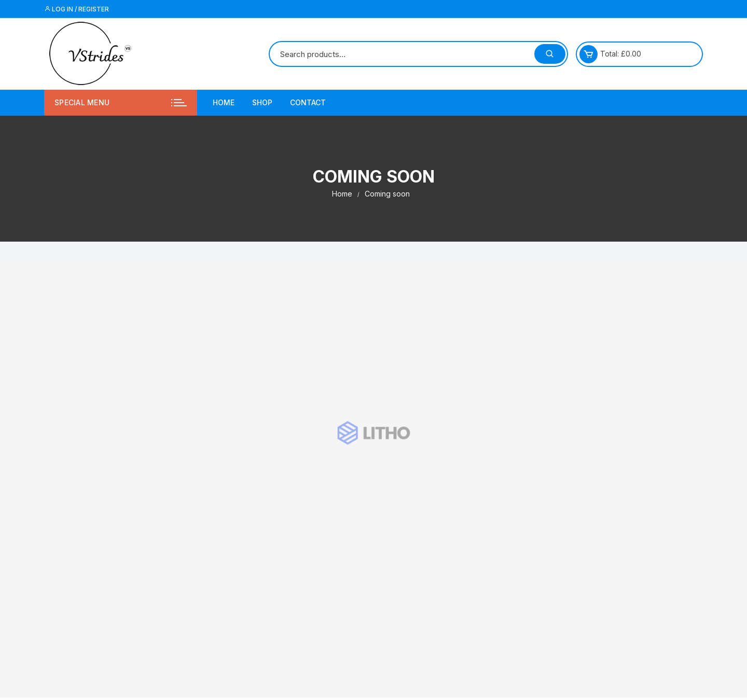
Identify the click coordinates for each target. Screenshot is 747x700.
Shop (262, 102)
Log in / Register (77, 9)
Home (224, 102)
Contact (308, 102)
